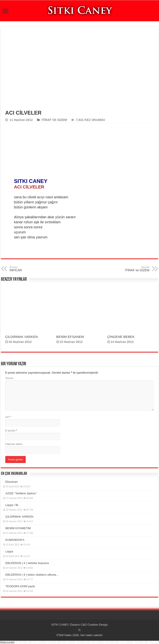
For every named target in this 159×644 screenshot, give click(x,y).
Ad (8, 417)
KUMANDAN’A (15, 540)
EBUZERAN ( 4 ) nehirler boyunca (27, 563)
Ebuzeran (12, 482)
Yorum (9, 378)
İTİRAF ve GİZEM (127, 269)
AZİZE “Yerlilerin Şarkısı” (21, 493)
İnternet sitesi (14, 444)
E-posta (11, 430)
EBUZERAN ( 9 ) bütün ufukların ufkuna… (32, 575)
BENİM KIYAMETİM (18, 528)
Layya (9, 551)
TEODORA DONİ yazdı (20, 586)
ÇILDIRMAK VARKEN (22, 337)
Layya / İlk (12, 505)
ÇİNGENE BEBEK (121, 337)
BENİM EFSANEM (70, 337)
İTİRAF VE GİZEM (54, 120)
